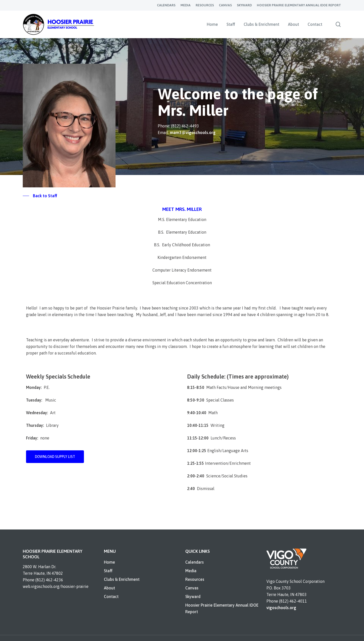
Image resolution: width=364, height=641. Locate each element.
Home (109, 562)
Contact (111, 596)
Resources (195, 579)
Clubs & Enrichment (122, 579)
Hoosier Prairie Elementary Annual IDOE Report (222, 608)
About (109, 588)
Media (191, 571)
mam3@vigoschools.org (193, 132)
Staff (108, 571)
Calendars (195, 562)
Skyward (193, 596)
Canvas (192, 588)
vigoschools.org (281, 608)
